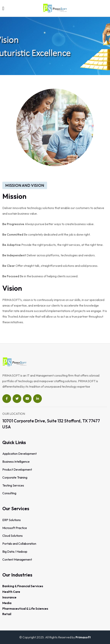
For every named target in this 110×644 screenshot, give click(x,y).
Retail (7, 614)
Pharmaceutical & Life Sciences (25, 609)
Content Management (17, 559)
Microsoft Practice (15, 528)
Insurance (9, 597)
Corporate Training (15, 477)
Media (7, 603)
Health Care (11, 592)
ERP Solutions (12, 520)
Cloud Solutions (12, 536)
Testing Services (13, 485)
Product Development (17, 469)
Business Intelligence (16, 462)
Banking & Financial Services (23, 586)
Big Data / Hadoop (15, 552)
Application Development (19, 454)
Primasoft (83, 637)
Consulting (9, 493)
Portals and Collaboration (19, 544)
